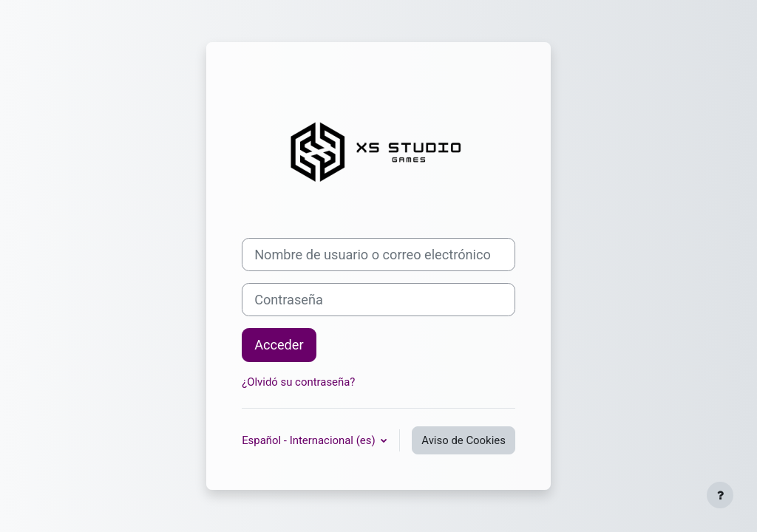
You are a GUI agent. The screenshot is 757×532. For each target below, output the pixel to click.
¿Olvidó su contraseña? (298, 382)
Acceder (279, 345)
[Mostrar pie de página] (720, 495)
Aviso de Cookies (464, 440)
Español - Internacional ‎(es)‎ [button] (310, 440)
